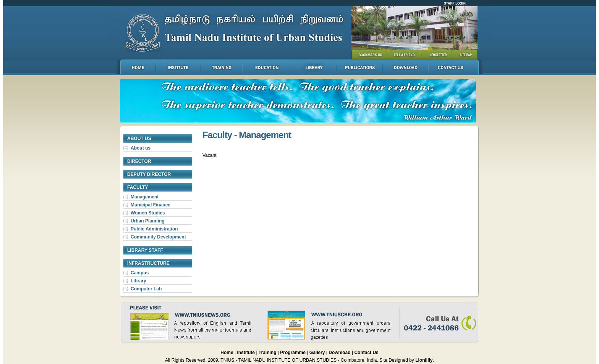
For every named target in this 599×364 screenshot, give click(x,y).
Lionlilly (424, 360)
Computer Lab (146, 289)
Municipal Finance (151, 205)
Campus (140, 273)
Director (139, 161)
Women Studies (148, 213)
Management (145, 197)
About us (141, 148)
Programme (293, 353)
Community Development (158, 237)
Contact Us (366, 353)
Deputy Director (149, 174)
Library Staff (145, 250)
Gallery (318, 353)
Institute (246, 353)
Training (268, 353)
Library (138, 281)
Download (340, 353)
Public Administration (154, 229)
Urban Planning (148, 221)
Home (227, 353)
